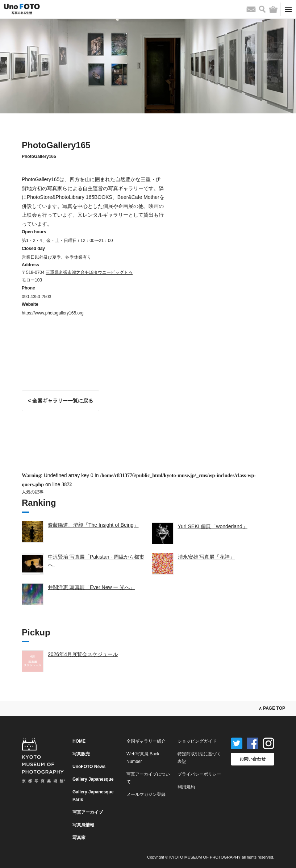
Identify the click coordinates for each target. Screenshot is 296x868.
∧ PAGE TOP (272, 708)
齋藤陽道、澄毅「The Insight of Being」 (93, 525)
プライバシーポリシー (199, 774)
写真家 (79, 838)
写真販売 (81, 754)
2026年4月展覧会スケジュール (83, 654)
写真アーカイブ (88, 812)
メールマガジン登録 (146, 794)
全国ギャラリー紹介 (146, 741)
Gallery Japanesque (93, 779)
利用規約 (186, 787)
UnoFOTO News (89, 767)
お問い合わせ (253, 759)
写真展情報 (83, 825)
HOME (79, 741)
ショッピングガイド (197, 741)
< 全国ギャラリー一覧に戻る (61, 401)
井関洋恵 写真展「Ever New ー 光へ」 (91, 587)
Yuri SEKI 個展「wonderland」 (213, 526)
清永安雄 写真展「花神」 (207, 557)
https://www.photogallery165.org (53, 313)
